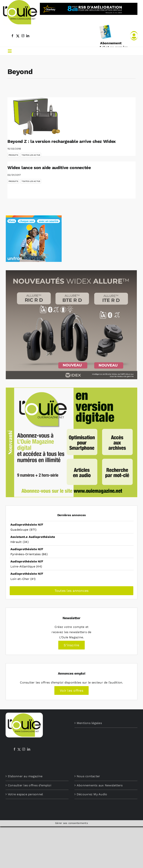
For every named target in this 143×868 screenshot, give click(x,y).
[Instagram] (24, 749)
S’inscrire (71, 645)
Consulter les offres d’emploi (30, 785)
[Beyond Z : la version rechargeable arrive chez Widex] (37, 116)
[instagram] (23, 36)
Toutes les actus (31, 155)
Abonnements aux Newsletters (100, 785)
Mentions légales (89, 723)
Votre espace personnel (25, 794)
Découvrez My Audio (92, 794)
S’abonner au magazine (25, 776)
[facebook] (12, 36)
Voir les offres (71, 690)
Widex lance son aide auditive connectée (49, 168)
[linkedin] (28, 36)
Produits (13, 155)
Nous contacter (88, 776)
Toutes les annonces (72, 591)
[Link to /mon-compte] (134, 36)
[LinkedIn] (29, 749)
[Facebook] (15, 749)
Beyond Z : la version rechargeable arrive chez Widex (62, 141)
